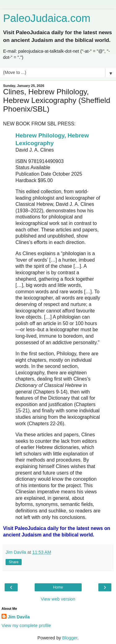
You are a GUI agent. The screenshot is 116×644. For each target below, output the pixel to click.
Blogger (70, 638)
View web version (58, 599)
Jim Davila (19, 617)
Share (14, 562)
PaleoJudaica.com (47, 18)
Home (58, 587)
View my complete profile (26, 626)
